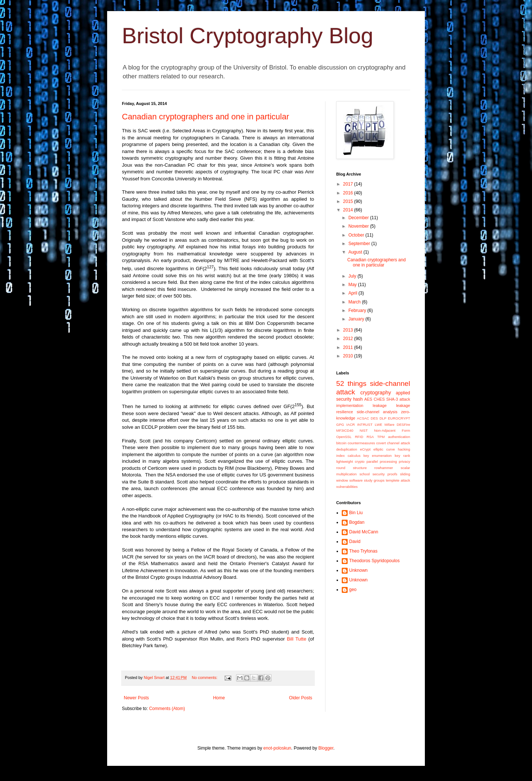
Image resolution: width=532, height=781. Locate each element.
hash (358, 399)
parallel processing (382, 461)
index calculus (348, 456)
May (353, 285)
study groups (374, 480)
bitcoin (341, 443)
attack (405, 399)
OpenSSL (344, 437)
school (365, 474)
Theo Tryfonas (363, 551)
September (360, 244)
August (356, 252)
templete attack (398, 480)
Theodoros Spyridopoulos (374, 561)
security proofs (385, 474)
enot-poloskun (277, 748)
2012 (349, 339)
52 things (351, 383)
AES (368, 399)
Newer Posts (136, 698)
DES (374, 418)
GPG (340, 425)
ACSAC (363, 418)
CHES (379, 399)
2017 (349, 184)
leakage (380, 405)
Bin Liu (356, 513)
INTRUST (365, 425)
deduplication (347, 449)
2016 (349, 193)
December (359, 218)
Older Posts (301, 698)
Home (219, 698)
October (357, 235)
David (355, 541)
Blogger (326, 748)
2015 (349, 201)
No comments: (205, 678)
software (356, 480)
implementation (350, 405)
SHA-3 (392, 399)
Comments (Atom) (167, 709)
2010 (349, 356)
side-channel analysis (377, 412)
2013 (349, 330)
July (353, 276)
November (359, 226)
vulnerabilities (347, 487)
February (358, 310)
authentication (399, 437)
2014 (349, 210)
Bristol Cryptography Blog (248, 36)
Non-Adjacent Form (392, 430)
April (353, 293)
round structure (351, 468)
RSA (370, 437)
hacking (404, 449)
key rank (402, 456)
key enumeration (378, 456)
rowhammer (384, 468)
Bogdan (357, 522)
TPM (381, 437)
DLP (383, 418)
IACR (351, 425)
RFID (359, 437)
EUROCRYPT (399, 418)
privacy (405, 461)
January (357, 319)
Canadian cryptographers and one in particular (206, 117)
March (355, 302)
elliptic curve (384, 449)
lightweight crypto (350, 461)
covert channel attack (393, 443)
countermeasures (361, 443)
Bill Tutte (297, 639)
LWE (379, 425)
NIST (364, 430)
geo (353, 590)
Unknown (358, 570)
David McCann (364, 532)
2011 (349, 347)
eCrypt (365, 449)
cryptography (376, 393)
